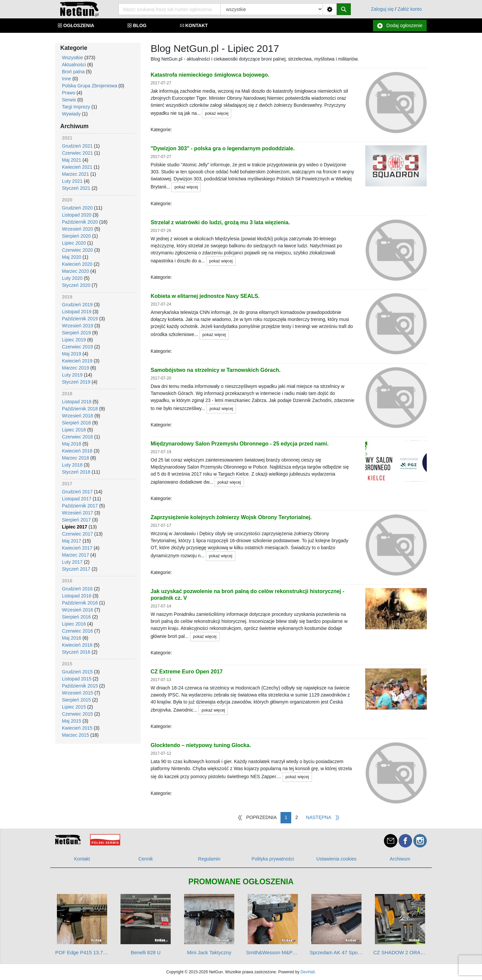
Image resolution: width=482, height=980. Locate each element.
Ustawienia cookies (336, 859)
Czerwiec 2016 (77, 631)
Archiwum (400, 859)
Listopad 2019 (77, 312)
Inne (66, 79)
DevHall (308, 972)
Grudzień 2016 (77, 589)
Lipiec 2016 (74, 624)
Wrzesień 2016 (77, 610)
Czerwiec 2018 (77, 437)
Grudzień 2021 (77, 146)
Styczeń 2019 (76, 382)
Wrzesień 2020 (77, 229)
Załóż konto (410, 9)
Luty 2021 (72, 181)
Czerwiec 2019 (77, 347)
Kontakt (82, 859)
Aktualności (74, 65)
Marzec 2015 (75, 735)
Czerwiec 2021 (77, 153)
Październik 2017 (80, 506)
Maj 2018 (72, 444)
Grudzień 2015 (77, 672)
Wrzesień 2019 (77, 326)
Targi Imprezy (76, 107)
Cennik (146, 859)
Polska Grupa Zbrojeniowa (90, 86)
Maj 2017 (72, 541)
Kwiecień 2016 (77, 645)
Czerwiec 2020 (77, 250)
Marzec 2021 (75, 174)
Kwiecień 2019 (77, 361)
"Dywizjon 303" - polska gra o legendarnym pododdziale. (223, 148)
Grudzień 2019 (77, 305)
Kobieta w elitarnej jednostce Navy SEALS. (205, 296)
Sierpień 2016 (76, 617)
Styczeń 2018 (76, 472)
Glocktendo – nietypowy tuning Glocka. (201, 745)
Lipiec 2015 (74, 707)
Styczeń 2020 (76, 285)
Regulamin (209, 859)
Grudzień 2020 (77, 208)
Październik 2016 (80, 603)
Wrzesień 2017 (77, 513)
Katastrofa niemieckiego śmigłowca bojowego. (210, 75)
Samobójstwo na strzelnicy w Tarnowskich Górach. (216, 370)
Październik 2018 (80, 409)
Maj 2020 (72, 257)
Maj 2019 (72, 354)
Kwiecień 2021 (77, 167)
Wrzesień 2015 (77, 693)
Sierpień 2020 (76, 236)
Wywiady (71, 114)
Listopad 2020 (77, 215)
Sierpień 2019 (76, 333)
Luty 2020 (72, 278)
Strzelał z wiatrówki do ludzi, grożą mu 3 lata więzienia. (220, 222)
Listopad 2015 (77, 679)
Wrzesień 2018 (77, 416)
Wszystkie (72, 58)
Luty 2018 (72, 465)
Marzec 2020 (75, 271)
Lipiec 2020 (74, 243)
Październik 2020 (80, 222)
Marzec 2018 (75, 458)
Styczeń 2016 (76, 652)
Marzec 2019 (75, 368)
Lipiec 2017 (75, 527)
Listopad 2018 (77, 402)
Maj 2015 (72, 721)
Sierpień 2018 (76, 423)
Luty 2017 (72, 562)
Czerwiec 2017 (77, 534)
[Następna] (323, 818)
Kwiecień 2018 (77, 451)
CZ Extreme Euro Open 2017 (187, 672)
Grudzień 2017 (77, 492)
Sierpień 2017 (76, 520)
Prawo (69, 93)
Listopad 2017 (77, 499)
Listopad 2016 (77, 596)
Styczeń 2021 (76, 188)
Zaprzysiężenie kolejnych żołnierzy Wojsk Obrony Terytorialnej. (231, 517)
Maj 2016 (72, 638)
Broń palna (73, 72)
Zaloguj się (382, 9)
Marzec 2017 (75, 555)
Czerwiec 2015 (77, 714)
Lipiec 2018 (74, 430)
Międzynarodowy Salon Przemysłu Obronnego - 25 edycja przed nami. (240, 444)
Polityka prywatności (273, 859)
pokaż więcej (217, 113)
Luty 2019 (72, 375)
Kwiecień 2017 (77, 548)
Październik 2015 (80, 686)
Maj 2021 (72, 160)
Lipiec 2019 (74, 340)
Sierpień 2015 (76, 700)
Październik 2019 (80, 319)
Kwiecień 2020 (77, 264)
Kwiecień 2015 (77, 728)
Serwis (69, 100)
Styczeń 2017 (76, 569)
